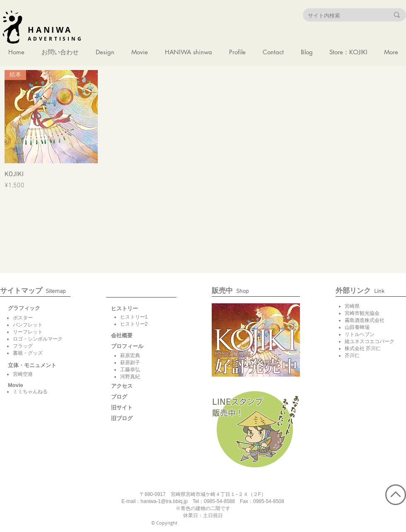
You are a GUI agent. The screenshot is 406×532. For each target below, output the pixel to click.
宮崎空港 (23, 374)
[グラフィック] (29, 308)
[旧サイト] (132, 408)
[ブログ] (132, 397)
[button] (16, 385)
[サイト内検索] (342, 15)
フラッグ (23, 346)
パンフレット (28, 325)
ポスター (23, 318)
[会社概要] (132, 336)
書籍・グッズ (28, 353)
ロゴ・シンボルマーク (38, 339)
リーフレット (28, 332)
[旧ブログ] (132, 418)
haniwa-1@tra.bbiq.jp (164, 501)
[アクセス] (132, 386)
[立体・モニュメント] (32, 365)
